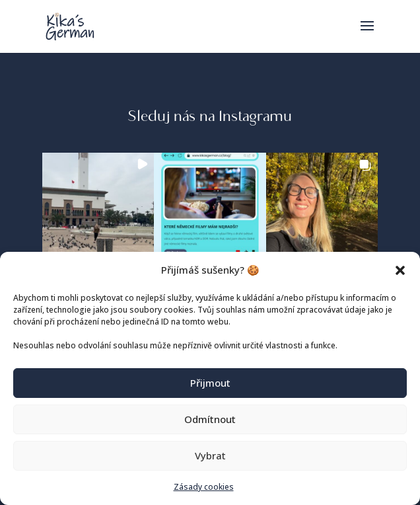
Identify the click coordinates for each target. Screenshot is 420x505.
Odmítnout (210, 419)
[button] (400, 270)
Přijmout (210, 383)
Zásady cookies (204, 487)
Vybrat (210, 455)
